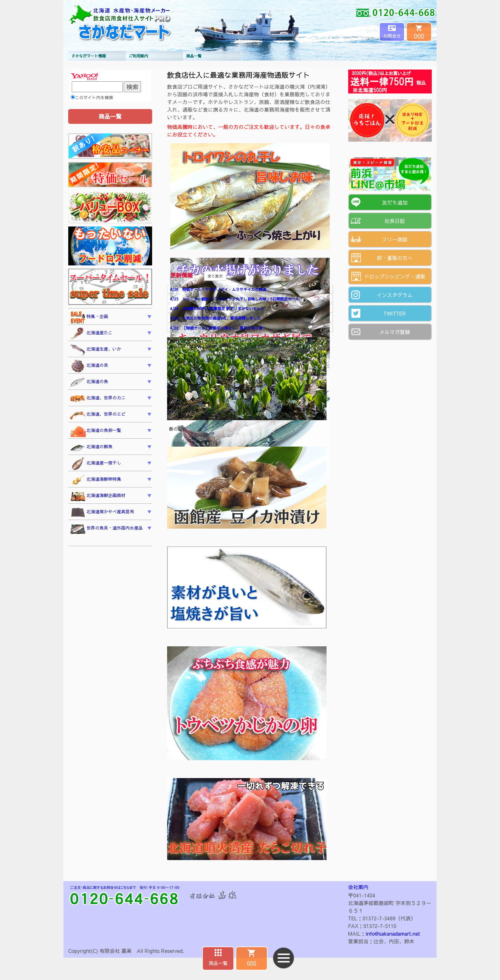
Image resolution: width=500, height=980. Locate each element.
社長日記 (395, 221)
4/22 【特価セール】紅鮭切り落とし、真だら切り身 (216, 328)
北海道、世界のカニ (98, 399)
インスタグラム (395, 295)
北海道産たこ (91, 334)
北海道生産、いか (96, 350)
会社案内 (358, 887)
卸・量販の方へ (395, 258)
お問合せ (392, 36)
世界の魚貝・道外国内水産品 (106, 529)
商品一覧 (194, 56)
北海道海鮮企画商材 (98, 496)
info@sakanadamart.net (393, 933)
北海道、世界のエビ (98, 415)
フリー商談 (395, 239)
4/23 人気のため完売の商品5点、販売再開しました (215, 318)
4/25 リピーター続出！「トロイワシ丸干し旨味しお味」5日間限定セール (235, 299)
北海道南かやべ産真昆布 (102, 512)
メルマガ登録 (395, 332)
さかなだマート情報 (89, 56)
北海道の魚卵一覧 (96, 431)
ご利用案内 (138, 56)
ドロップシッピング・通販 (395, 276)
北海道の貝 (89, 366)
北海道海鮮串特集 (96, 480)
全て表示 (215, 276)
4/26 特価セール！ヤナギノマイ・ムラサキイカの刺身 (218, 289)
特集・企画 (89, 317)
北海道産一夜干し (96, 464)
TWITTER (395, 313)
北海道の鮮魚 (91, 447)
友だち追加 (395, 202)
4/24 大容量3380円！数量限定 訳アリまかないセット (217, 308)
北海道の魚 (89, 382)
